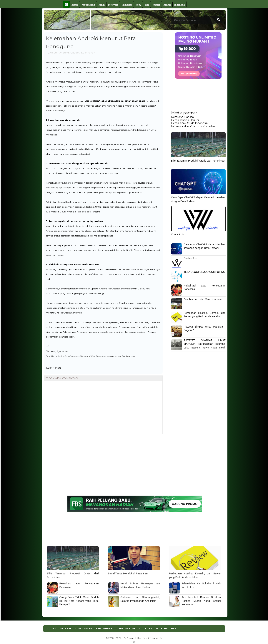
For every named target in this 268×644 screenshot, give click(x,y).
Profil (52, 629)
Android (64, 53)
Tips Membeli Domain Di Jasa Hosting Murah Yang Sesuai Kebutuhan (201, 601)
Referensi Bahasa (182, 117)
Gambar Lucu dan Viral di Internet (203, 299)
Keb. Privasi (104, 629)
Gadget (75, 53)
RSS (174, 629)
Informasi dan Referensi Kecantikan (194, 126)
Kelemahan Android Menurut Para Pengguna (84, 356)
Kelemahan (88, 53)
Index (148, 629)
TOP (134, 642)
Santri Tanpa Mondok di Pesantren (128, 573)
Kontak (66, 629)
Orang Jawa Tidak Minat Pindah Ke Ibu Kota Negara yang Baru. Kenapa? (79, 601)
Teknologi (127, 5)
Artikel (167, 5)
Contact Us (178, 234)
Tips (147, 5)
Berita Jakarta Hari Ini (185, 120)
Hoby (138, 5)
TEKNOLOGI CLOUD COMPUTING (204, 272)
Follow (162, 629)
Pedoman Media (129, 629)
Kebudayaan (88, 5)
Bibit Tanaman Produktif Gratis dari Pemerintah (198, 161)
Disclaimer (84, 629)
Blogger (131, 638)
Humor (156, 5)
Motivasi (113, 5)
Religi (102, 5)
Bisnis (75, 5)
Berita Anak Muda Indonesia (189, 123)
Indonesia (180, 5)
